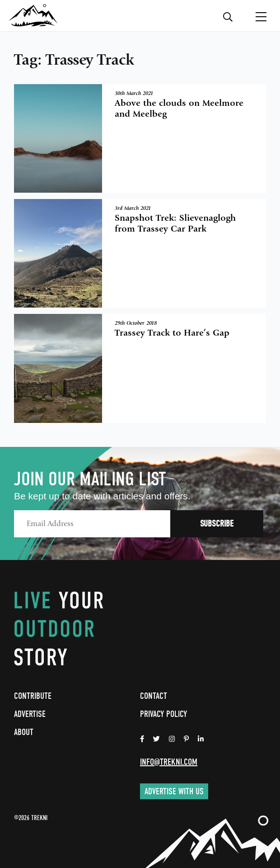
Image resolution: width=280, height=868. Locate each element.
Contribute (33, 696)
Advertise (30, 714)
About (24, 732)
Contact (154, 696)
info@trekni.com (169, 762)
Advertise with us (174, 791)
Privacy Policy (163, 714)
